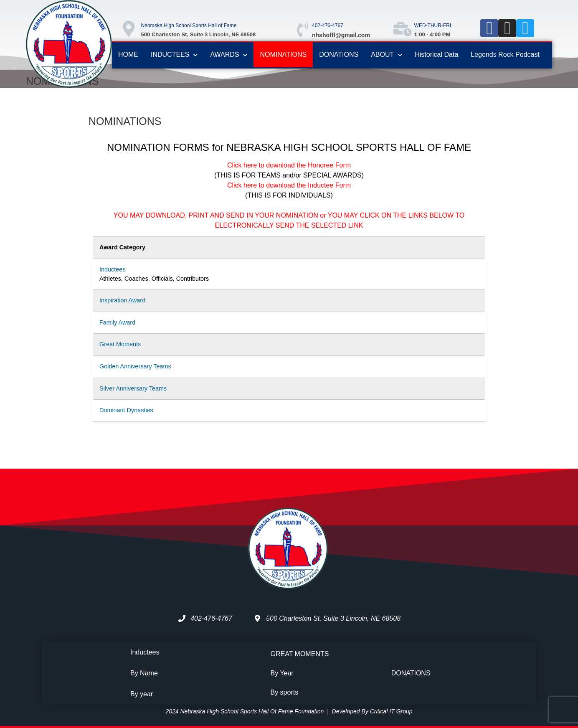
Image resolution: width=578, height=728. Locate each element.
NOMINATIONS (283, 55)
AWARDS (229, 55)
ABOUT (387, 55)
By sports (285, 692)
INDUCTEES (174, 55)
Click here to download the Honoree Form (289, 165)
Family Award (117, 322)
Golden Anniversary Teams (135, 366)
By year (142, 694)
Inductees (112, 269)
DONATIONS (339, 55)
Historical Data (436, 55)
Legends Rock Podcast (505, 55)
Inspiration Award (122, 300)
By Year (282, 673)
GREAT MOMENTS (300, 654)
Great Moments (120, 344)
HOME (128, 55)
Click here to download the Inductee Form (289, 185)
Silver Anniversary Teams (133, 388)
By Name (144, 673)
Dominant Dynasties (126, 410)
